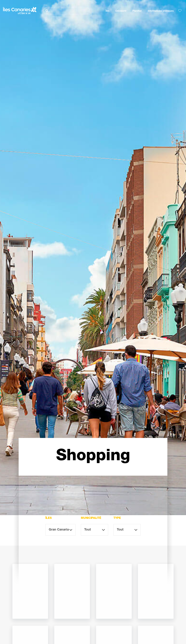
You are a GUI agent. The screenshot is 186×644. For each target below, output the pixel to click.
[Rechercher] (66, 11)
